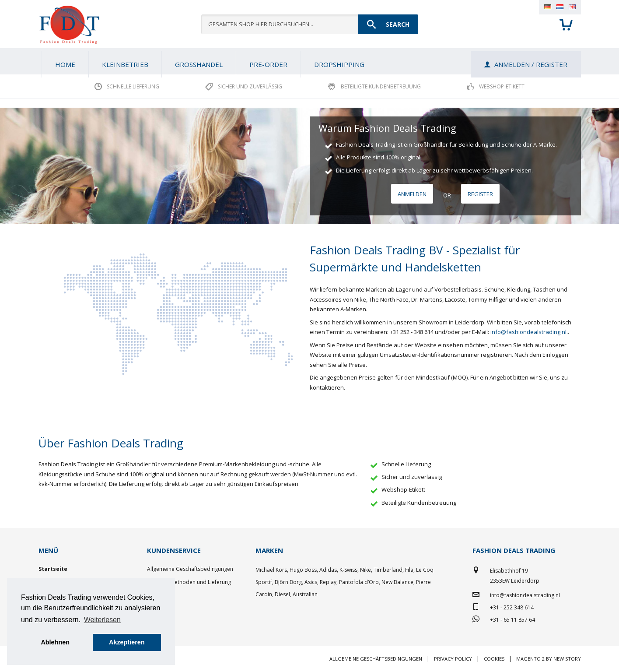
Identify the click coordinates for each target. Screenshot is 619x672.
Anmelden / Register (531, 64)
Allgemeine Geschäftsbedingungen (190, 569)
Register (480, 194)
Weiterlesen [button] (102, 620)
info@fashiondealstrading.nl (525, 595)
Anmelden (412, 194)
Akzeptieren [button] (127, 642)
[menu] (310, 61)
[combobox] (310, 24)
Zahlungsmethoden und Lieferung (189, 582)
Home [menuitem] (65, 64)
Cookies (494, 659)
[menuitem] (125, 64)
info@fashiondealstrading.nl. (529, 332)
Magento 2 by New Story (549, 659)
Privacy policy (453, 659)
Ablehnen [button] (55, 642)
